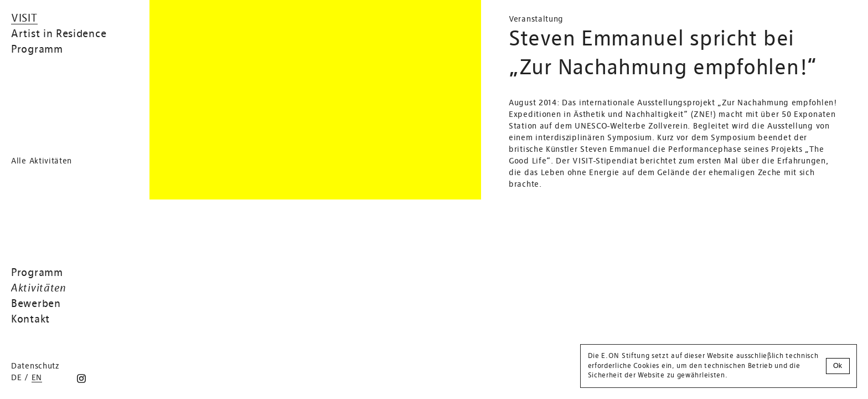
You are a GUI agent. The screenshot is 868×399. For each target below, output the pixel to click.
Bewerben (36, 304)
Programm (37, 273)
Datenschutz (35, 366)
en (37, 378)
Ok (838, 366)
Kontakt (30, 320)
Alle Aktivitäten (42, 161)
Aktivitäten (39, 289)
